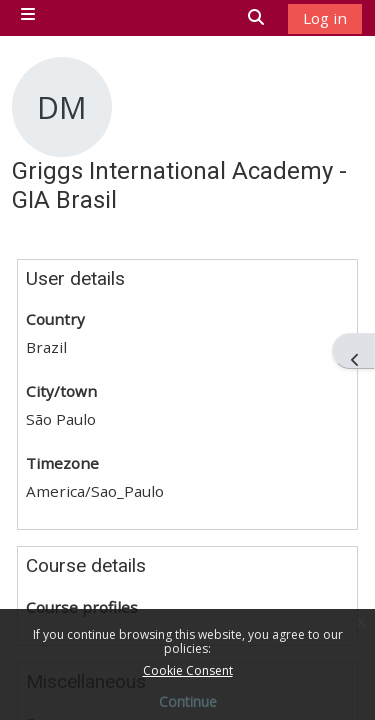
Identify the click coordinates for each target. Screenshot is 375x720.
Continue (188, 701)
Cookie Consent (188, 670)
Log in (325, 18)
